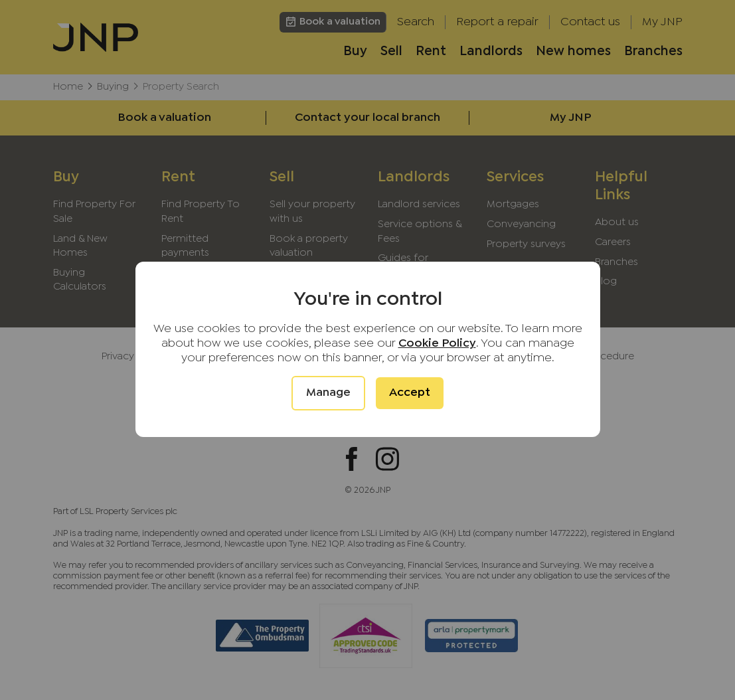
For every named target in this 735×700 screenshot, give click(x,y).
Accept (410, 393)
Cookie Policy (437, 344)
